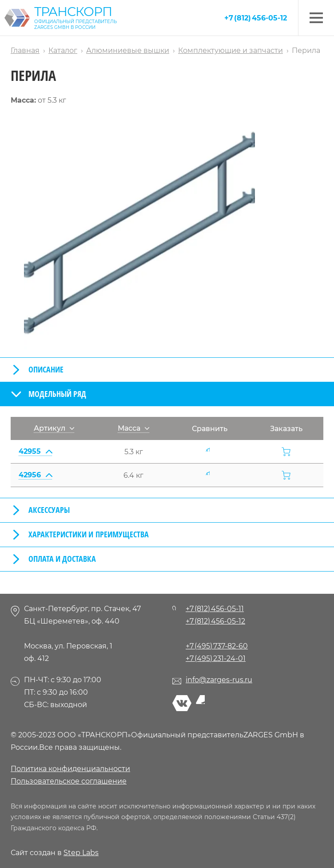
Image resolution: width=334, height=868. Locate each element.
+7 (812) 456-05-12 (256, 18)
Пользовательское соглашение (69, 781)
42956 (35, 475)
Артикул (54, 428)
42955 (35, 451)
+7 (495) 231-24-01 (216, 658)
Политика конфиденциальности (70, 769)
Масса (133, 428)
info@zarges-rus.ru (219, 680)
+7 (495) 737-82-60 (217, 646)
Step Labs (81, 853)
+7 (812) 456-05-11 (215, 609)
